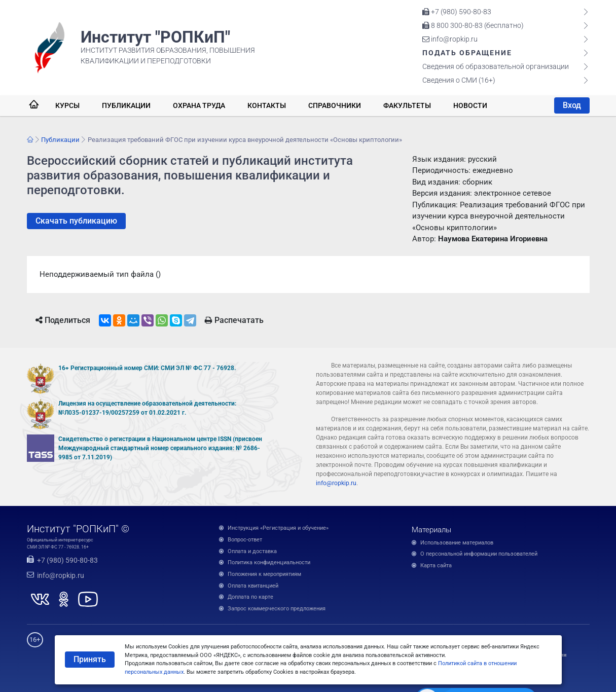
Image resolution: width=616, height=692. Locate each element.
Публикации (126, 105)
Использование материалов (457, 543)
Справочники (335, 105)
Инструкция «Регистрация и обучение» (278, 528)
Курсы (67, 105)
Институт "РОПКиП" (155, 37)
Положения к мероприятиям (264, 574)
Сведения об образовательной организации (496, 66)
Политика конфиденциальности (269, 562)
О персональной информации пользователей (479, 554)
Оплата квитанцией (253, 586)
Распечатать (234, 320)
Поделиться (63, 320)
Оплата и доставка (252, 551)
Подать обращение (467, 53)
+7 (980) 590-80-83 (457, 12)
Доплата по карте (250, 597)
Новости (470, 105)
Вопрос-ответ (245, 540)
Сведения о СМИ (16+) (459, 80)
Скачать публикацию (76, 221)
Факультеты (407, 105)
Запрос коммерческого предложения (277, 609)
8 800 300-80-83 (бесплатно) (473, 25)
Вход (572, 105)
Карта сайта (436, 566)
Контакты (267, 105)
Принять (90, 659)
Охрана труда (199, 105)
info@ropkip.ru (450, 39)
